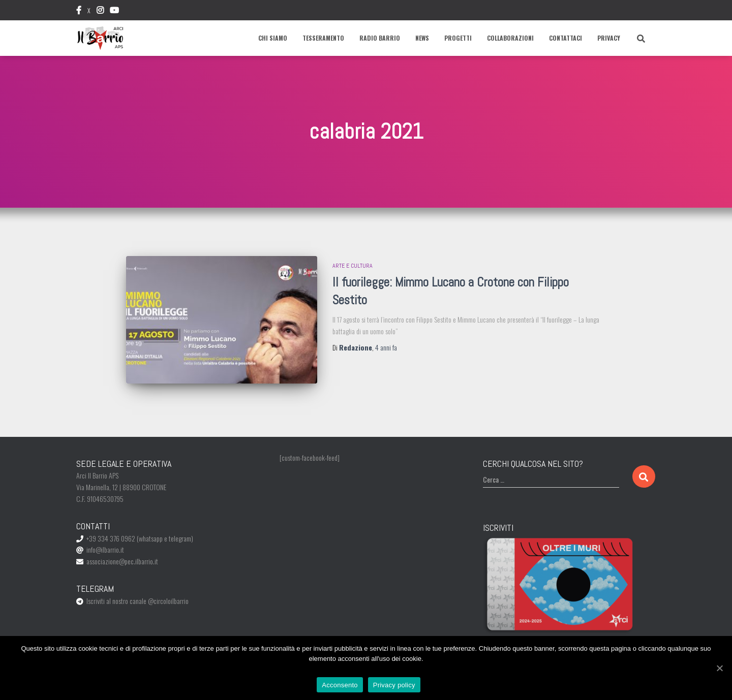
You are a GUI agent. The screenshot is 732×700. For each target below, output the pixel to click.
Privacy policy (394, 685)
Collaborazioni (510, 38)
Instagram (100, 12)
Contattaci (566, 38)
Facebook (79, 12)
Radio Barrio (380, 38)
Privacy (609, 38)
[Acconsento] (719, 668)
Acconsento (340, 685)
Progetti (458, 38)
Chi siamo (273, 38)
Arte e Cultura (353, 266)
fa (386, 347)
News (422, 38)
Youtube (114, 12)
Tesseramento (323, 38)
